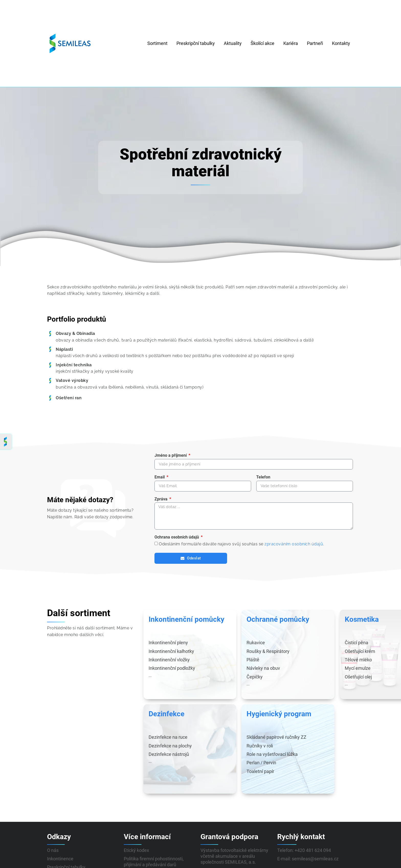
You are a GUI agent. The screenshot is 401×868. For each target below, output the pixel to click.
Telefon (263, 478)
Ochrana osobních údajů (177, 540)
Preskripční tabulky (196, 43)
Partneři (315, 43)
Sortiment (157, 43)
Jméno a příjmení (171, 455)
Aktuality (233, 43)
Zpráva (161, 500)
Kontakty (341, 43)
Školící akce (263, 43)
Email (160, 478)
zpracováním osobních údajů (294, 547)
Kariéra (291, 43)
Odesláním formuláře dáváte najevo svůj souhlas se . (241, 547)
